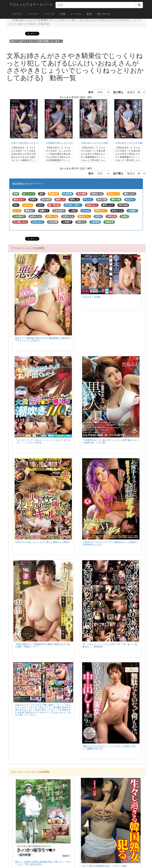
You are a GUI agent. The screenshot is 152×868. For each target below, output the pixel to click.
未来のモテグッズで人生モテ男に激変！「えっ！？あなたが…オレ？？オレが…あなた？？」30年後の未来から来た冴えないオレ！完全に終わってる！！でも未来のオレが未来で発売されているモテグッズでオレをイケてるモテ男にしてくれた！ (43, 710)
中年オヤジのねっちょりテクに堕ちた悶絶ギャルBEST (42, 542)
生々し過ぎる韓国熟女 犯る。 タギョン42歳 (104, 866)
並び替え (117, 92)
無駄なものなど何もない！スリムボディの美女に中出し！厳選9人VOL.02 (109, 748)
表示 (89, 92)
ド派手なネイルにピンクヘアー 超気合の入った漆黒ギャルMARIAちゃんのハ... (111, 543)
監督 (89, 14)
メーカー (33, 14)
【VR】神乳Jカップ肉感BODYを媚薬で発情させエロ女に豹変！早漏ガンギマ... (43, 645)
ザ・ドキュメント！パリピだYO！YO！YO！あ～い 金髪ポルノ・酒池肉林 (110, 645)
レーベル (76, 14)
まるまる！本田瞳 (91, 297)
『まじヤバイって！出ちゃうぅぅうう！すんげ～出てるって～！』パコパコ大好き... (43, 441)
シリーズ (49, 14)
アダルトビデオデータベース (31, 5)
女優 (63, 14)
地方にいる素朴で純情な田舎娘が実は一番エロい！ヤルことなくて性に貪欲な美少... (43, 863)
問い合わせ (104, 14)
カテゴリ (17, 14)
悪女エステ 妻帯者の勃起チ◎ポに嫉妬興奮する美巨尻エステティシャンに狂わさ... (43, 339)
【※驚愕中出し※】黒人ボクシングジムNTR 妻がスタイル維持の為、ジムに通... (111, 441)
